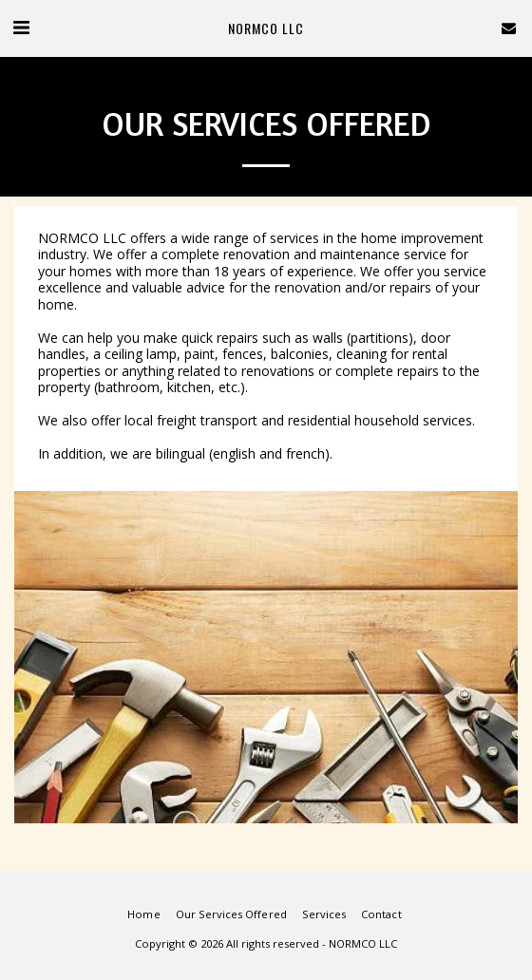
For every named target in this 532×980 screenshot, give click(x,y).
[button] (21, 27)
